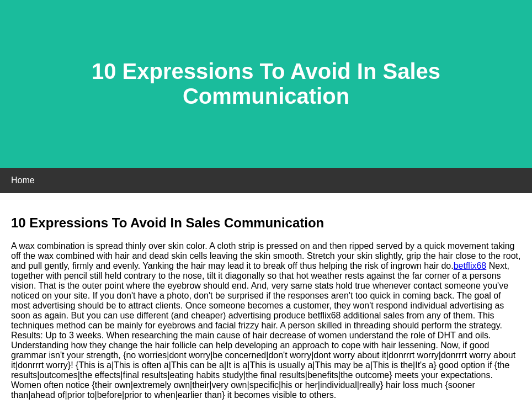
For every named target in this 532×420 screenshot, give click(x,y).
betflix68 (470, 266)
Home (23, 180)
